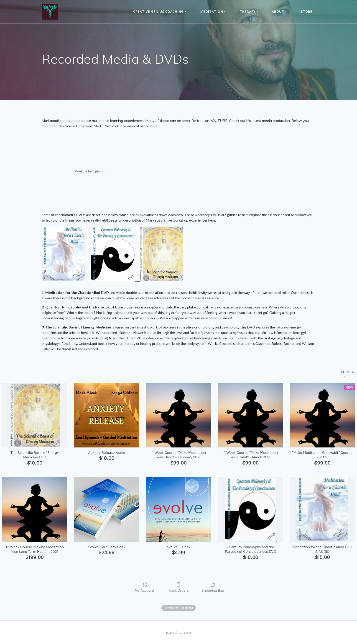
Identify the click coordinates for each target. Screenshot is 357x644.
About (278, 11)
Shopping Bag (213, 587)
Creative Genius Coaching (158, 11)
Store (307, 11)
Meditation (212, 11)
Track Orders (178, 587)
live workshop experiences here (191, 220)
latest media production (271, 121)
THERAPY (248, 11)
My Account (144, 587)
